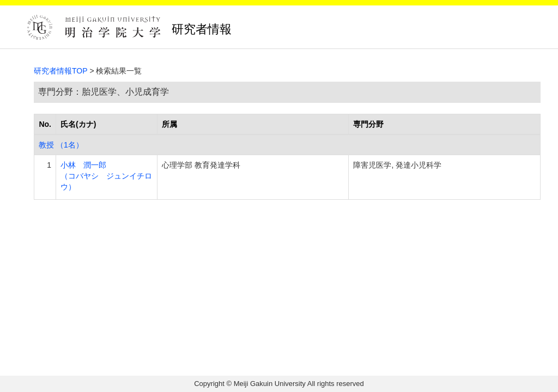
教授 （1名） (61, 145)
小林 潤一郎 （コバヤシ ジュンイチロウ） (106, 176)
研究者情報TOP (61, 71)
